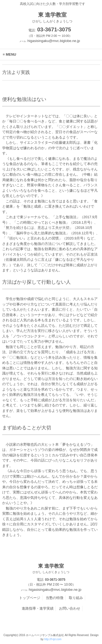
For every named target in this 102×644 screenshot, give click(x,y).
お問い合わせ (70, 608)
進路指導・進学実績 (38, 608)
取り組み (76, 598)
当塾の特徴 (55, 598)
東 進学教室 (51, 569)
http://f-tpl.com (53, 639)
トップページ (30, 598)
